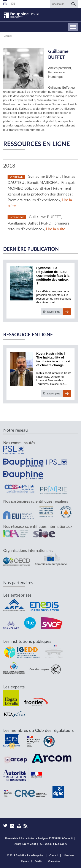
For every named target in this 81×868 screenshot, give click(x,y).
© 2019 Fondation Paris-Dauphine (25, 855)
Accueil (8, 36)
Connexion (54, 861)
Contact (54, 855)
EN (13, 4)
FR (5, 4)
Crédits (38, 861)
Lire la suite (56, 229)
